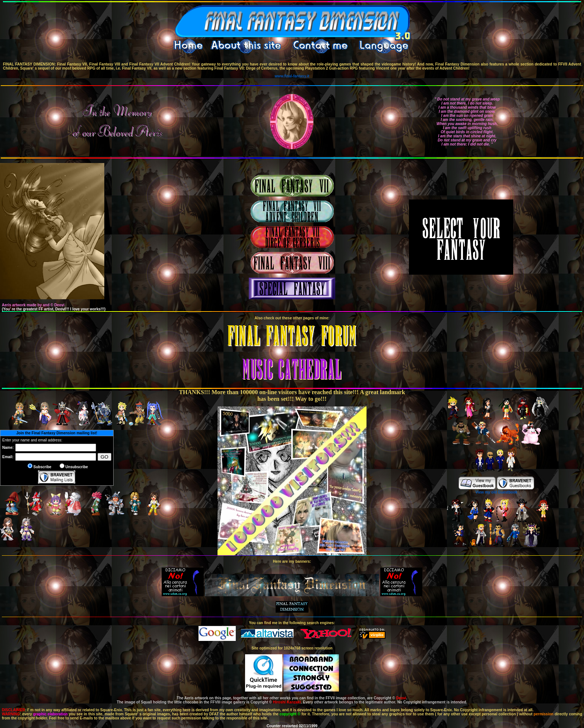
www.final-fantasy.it (292, 76)
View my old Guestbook (496, 492)
